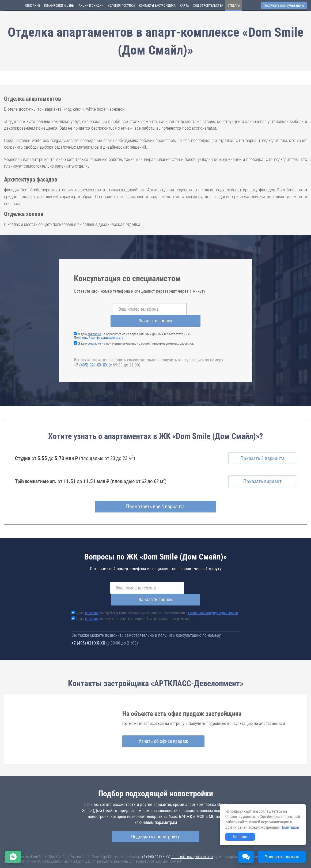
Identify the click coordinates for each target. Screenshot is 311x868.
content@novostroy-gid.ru (168, 861)
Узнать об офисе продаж (156, 718)
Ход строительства (208, 6)
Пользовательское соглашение (224, 853)
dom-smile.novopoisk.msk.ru (192, 834)
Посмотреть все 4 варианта (156, 495)
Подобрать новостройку (155, 814)
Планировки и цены (59, 6)
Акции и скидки (91, 6)
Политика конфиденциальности (126, 857)
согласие (94, 322)
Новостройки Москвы (70, 848)
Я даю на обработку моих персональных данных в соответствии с (132, 324)
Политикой (290, 827)
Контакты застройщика (157, 6)
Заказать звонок (198, 309)
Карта (184, 6)
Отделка (234, 6)
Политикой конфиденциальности (99, 326)
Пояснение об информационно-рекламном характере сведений (52, 857)
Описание (33, 6)
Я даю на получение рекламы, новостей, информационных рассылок (136, 332)
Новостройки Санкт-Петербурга (28, 848)
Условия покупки (121, 6)
